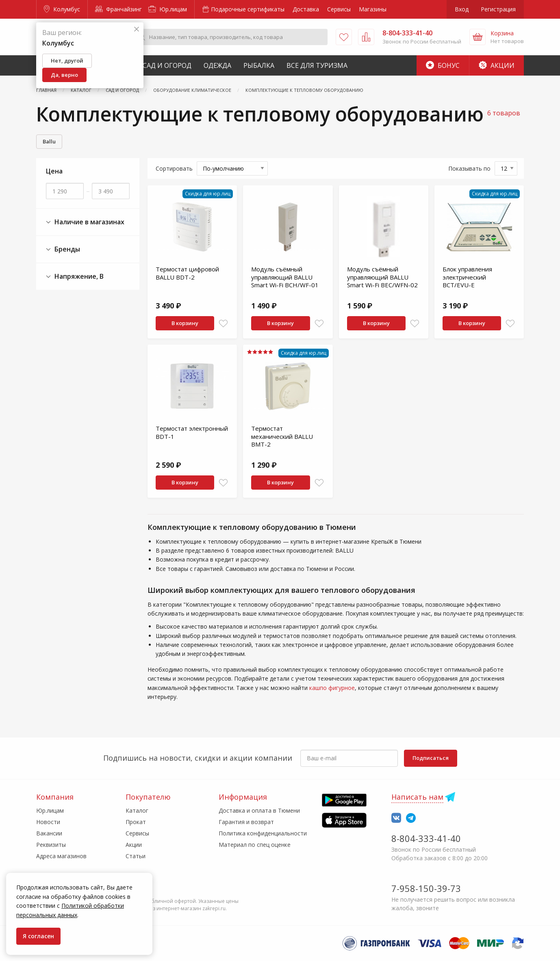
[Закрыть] (137, 29)
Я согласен (38, 936)
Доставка (306, 9)
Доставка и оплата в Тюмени (259, 810)
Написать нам (417, 797)
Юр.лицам (168, 9)
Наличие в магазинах (85, 222)
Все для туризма (317, 65)
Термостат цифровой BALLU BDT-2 (187, 273)
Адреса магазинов (61, 856)
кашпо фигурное (332, 688)
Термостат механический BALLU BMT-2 (282, 436)
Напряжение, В (75, 277)
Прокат (136, 822)
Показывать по (469, 168)
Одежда (217, 65)
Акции (497, 65)
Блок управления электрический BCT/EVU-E (467, 277)
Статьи (136, 856)
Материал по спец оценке (255, 845)
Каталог (137, 810)
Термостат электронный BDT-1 (192, 432)
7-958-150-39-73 (426, 888)
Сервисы (339, 9)
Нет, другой (67, 61)
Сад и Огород (167, 65)
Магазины (373, 9)
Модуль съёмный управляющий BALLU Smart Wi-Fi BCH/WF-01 (285, 277)
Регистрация (498, 9)
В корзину (185, 323)
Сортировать (174, 168)
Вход (462, 9)
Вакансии (49, 833)
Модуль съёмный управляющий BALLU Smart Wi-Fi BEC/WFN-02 (382, 277)
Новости (48, 822)
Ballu (49, 141)
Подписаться (431, 758)
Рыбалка (259, 65)
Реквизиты (51, 845)
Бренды (63, 249)
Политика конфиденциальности (263, 833)
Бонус (443, 65)
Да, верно (64, 75)
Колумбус (62, 9)
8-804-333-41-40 (426, 838)
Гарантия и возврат (246, 822)
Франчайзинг (118, 9)
